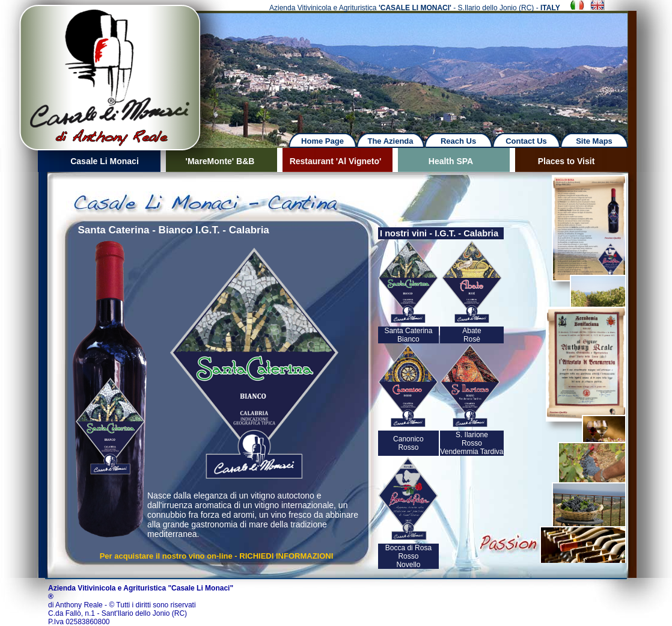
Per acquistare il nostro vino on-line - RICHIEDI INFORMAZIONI (217, 556)
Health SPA (451, 161)
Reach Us (458, 141)
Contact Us (526, 141)
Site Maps (594, 141)
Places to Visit (567, 161)
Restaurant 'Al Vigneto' (336, 161)
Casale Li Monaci (105, 161)
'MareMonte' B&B (220, 161)
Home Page (322, 141)
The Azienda (390, 141)
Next (427, 66)
